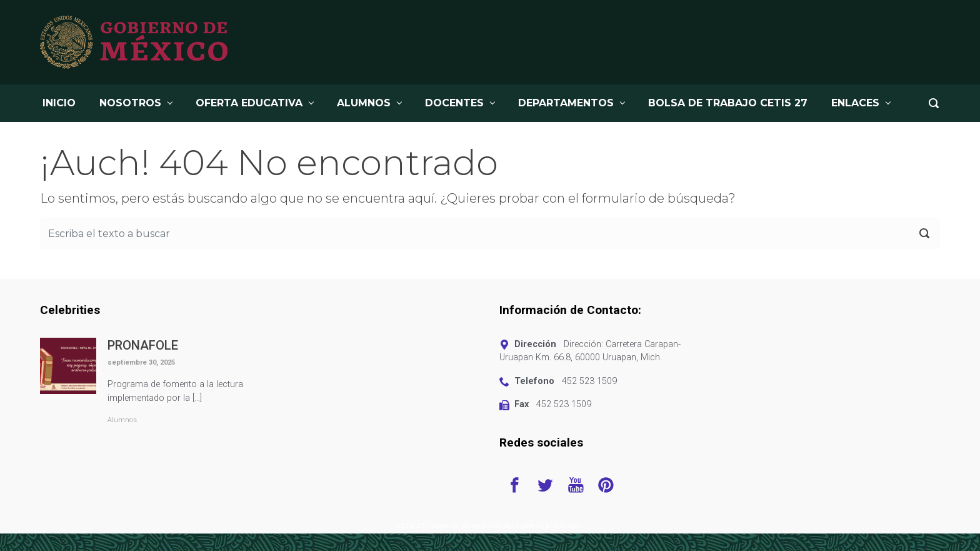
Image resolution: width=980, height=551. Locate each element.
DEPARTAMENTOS (566, 103)
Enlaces (855, 103)
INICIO (59, 103)
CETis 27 (411, 525)
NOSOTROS (130, 103)
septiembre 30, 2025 (141, 362)
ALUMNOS (364, 103)
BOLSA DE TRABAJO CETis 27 (728, 103)
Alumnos (122, 420)
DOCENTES (454, 103)
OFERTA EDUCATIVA (249, 103)
